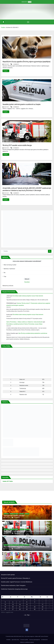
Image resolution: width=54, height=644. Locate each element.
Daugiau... (6, 71)
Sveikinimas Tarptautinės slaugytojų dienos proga (14, 589)
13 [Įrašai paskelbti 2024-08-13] (13, 604)
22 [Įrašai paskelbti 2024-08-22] (27, 607)
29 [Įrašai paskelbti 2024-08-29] (27, 609)
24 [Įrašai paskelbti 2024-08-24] (43, 607)
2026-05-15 (8, 533)
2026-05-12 (8, 564)
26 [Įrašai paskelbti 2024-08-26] (5, 609)
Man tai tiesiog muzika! (10, 265)
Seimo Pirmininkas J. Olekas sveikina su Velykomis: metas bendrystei (24, 322)
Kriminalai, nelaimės (14, 514)
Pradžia (3, 27)
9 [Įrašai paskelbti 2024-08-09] (35, 602)
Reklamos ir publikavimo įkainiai (27, 642)
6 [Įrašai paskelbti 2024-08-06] (13, 602)
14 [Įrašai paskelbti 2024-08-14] (20, 604)
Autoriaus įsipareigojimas (35, 640)
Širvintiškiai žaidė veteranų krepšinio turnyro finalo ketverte (28, 296)
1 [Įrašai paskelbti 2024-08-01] (27, 600)
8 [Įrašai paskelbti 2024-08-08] (27, 602)
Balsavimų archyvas (8, 286)
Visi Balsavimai (44, 640)
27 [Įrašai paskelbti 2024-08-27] (13, 609)
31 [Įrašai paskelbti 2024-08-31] (43, 609)
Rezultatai (27, 282)
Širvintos (27, 514)
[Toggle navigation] (28, 22)
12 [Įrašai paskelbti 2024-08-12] (5, 604)
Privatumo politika (24, 640)
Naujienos (22, 514)
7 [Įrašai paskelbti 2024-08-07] (20, 602)
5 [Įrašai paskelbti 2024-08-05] (5, 602)
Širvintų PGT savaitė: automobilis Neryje (17, 145)
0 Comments (16, 107)
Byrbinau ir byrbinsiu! (9, 269)
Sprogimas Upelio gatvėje (14, 516)
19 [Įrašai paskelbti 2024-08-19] (5, 607)
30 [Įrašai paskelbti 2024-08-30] (35, 609)
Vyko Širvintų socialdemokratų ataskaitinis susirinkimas (33, 333)
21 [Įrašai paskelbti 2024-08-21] (20, 607)
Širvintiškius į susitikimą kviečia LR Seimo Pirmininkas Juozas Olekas (24, 324)
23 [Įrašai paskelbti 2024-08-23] (35, 607)
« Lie (25, 615)
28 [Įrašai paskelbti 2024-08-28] (20, 609)
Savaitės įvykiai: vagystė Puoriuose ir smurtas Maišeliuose (27, 547)
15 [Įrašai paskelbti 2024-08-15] (27, 604)
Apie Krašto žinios (15, 640)
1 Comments (16, 64)
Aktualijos (6, 514)
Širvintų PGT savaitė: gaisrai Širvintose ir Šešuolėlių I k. (25, 531)
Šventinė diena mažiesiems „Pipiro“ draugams (22, 562)
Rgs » (29, 615)
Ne (5, 273)
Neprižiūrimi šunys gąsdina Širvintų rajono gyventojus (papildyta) (26, 62)
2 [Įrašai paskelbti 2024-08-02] (35, 600)
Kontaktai (8, 640)
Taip (5, 276)
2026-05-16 (8, 518)
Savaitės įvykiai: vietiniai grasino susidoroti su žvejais (21, 104)
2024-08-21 (7, 64)
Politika (17, 561)
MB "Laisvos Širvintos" (44, 636)
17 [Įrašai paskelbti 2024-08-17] (43, 604)
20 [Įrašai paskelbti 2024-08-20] (13, 607)
